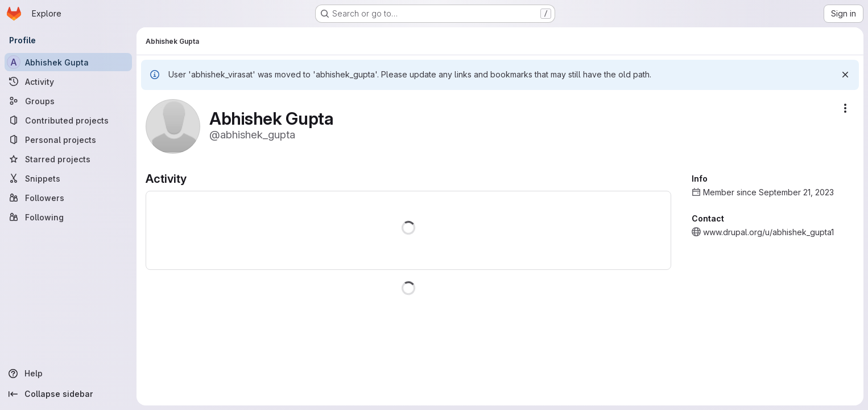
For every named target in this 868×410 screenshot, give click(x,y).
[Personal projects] (68, 140)
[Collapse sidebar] (68, 394)
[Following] (68, 217)
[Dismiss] (845, 75)
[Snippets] (68, 178)
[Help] (68, 374)
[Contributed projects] (68, 120)
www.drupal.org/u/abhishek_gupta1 (768, 232)
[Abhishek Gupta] (68, 62)
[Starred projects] (68, 159)
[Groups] (68, 101)
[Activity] (68, 81)
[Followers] (68, 198)
